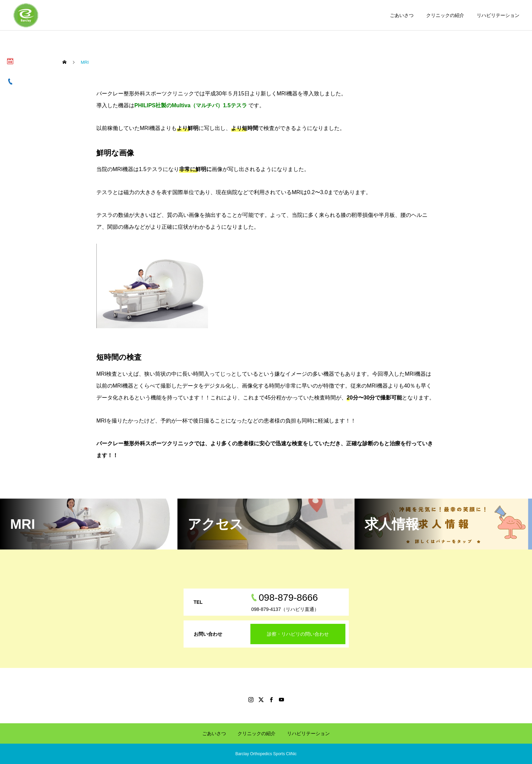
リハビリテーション (498, 15)
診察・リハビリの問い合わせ (298, 634)
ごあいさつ (402, 15)
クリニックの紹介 (445, 15)
